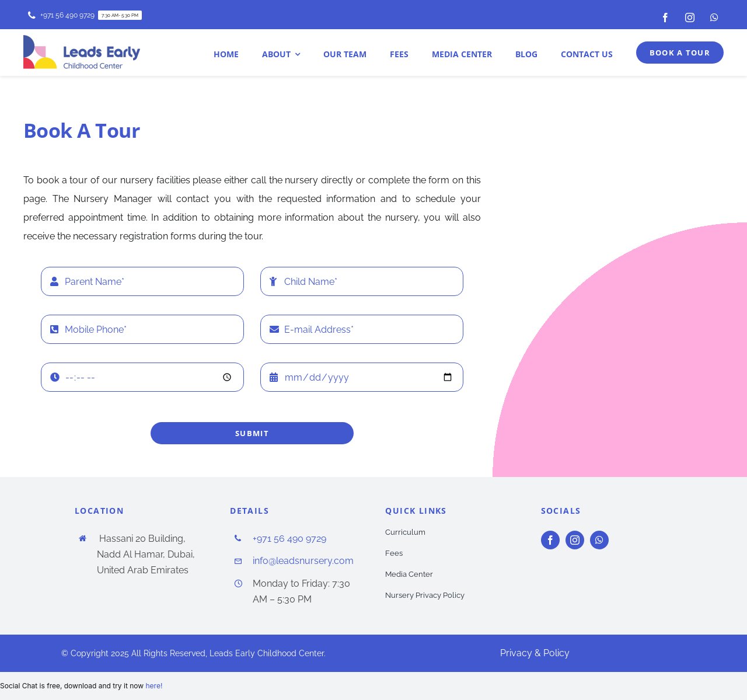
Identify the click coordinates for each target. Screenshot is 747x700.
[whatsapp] (714, 18)
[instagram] (690, 18)
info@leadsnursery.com (303, 561)
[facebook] (665, 18)
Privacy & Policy (535, 653)
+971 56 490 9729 (289, 539)
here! (154, 686)
